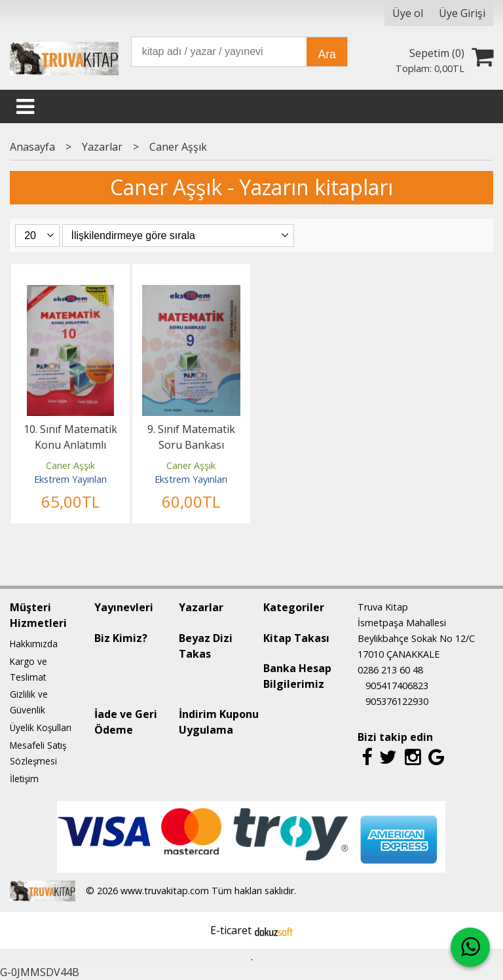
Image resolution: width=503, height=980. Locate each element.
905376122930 (397, 701)
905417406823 (397, 686)
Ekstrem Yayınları (70, 479)
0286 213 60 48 (390, 670)
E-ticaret (231, 930)
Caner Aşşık (70, 465)
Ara (326, 54)
